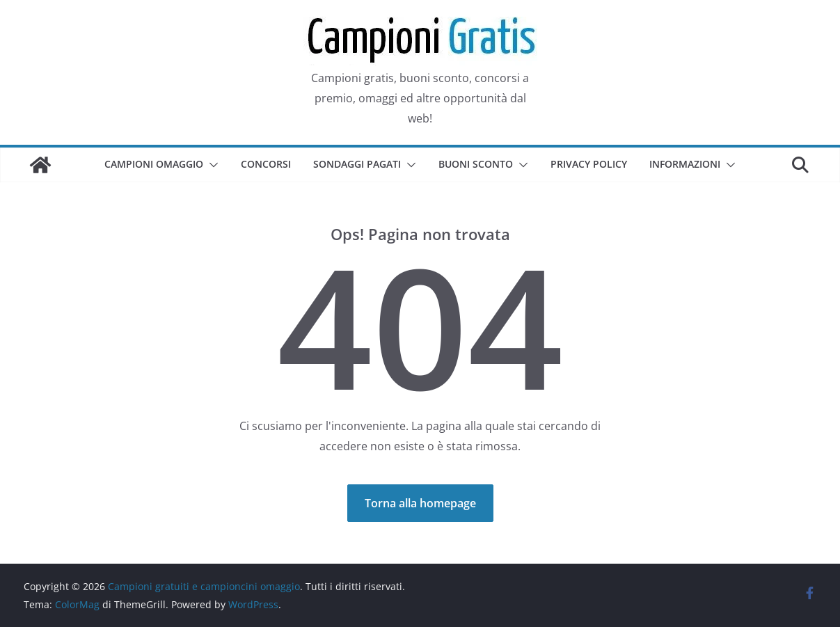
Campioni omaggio (154, 164)
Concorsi (266, 164)
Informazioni (685, 164)
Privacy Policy (589, 164)
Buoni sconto (476, 164)
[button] (211, 165)
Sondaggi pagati (357, 164)
